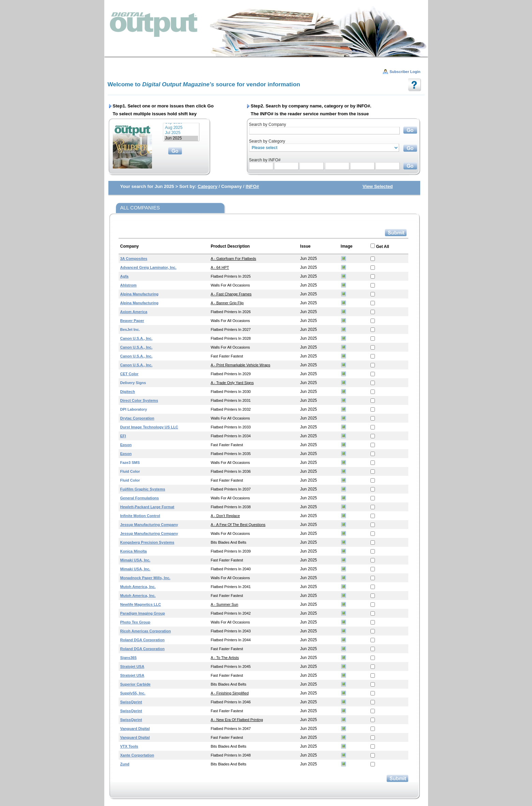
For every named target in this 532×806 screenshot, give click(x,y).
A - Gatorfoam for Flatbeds (233, 259)
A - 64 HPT (220, 267)
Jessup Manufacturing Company (149, 525)
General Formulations (140, 498)
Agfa (124, 276)
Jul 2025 (181, 133)
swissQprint (131, 702)
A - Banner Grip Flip (227, 303)
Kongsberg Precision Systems (147, 542)
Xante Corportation (137, 755)
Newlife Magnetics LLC (141, 604)
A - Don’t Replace (225, 516)
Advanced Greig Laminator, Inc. (148, 267)
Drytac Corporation (137, 418)
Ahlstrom (128, 285)
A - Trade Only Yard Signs (232, 383)
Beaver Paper (132, 321)
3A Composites (134, 259)
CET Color (130, 374)
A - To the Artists (225, 658)
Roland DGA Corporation (142, 640)
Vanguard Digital (135, 729)
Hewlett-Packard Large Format (147, 507)
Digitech (128, 392)
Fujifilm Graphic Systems (143, 489)
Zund (125, 764)
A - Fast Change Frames (231, 294)
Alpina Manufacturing (139, 294)
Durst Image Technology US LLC (149, 427)
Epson (126, 445)
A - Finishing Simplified (230, 693)
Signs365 (128, 658)
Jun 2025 (181, 138)
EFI (123, 436)
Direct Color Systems (139, 400)
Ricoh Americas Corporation (146, 631)
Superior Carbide (135, 684)
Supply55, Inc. (133, 693)
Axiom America (134, 312)
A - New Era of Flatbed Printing (237, 720)
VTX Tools (129, 746)
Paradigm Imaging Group (143, 613)
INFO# (252, 186)
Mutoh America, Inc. (138, 587)
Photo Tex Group (135, 622)
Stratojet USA (132, 666)
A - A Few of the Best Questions (238, 525)
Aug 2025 (181, 128)
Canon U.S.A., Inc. (136, 338)
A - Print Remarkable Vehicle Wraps (240, 365)
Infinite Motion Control (140, 516)
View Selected (378, 186)
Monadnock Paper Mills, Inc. (145, 578)
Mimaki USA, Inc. (135, 560)
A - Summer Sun (224, 604)
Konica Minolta (134, 551)
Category (208, 186)
